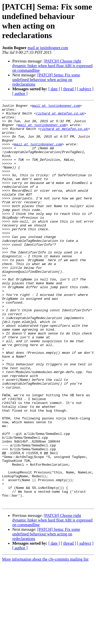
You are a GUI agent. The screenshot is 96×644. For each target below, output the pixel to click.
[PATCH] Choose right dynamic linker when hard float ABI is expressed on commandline (52, 66)
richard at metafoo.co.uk (60, 116)
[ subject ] (85, 89)
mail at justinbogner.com (48, 48)
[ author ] (20, 94)
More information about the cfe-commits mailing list (45, 639)
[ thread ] (68, 89)
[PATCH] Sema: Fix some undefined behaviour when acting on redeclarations (46, 80)
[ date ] (54, 89)
